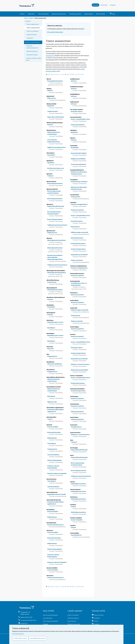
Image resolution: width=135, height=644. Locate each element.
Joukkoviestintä (52, 111)
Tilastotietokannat (32, 51)
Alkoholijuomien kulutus (55, 248)
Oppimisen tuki (52, 402)
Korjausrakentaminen (78, 125)
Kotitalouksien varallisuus (79, 182)
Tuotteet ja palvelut (75, 14)
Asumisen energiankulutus (79, 204)
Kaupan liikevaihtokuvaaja (56, 206)
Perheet (73, 507)
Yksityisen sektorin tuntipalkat (57, 473)
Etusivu (22, 14)
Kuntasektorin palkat (54, 432)
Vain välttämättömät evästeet (38, 638)
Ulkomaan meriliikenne (55, 364)
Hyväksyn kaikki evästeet (20, 638)
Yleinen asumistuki (77, 260)
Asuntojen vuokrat (77, 111)
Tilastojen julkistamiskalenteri (32, 47)
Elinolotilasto (75, 227)
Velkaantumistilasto (77, 412)
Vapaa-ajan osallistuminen (56, 117)
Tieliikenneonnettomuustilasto (57, 225)
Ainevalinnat (51, 155)
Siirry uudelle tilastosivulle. (55, 32)
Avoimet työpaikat (77, 520)
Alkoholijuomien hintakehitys (57, 240)
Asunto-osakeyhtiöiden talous (80, 119)
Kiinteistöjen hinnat (77, 238)
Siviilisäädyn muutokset (78, 484)
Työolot (50, 419)
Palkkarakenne (52, 438)
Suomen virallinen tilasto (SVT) (34, 59)
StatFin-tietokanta (73, 615)
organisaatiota (50, 56)
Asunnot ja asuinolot (77, 210)
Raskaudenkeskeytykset (55, 81)
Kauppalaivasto (52, 356)
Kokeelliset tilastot (32, 55)
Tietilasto (50, 176)
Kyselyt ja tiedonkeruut (59, 14)
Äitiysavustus (52, 98)
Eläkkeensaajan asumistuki (79, 232)
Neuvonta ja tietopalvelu (50, 615)
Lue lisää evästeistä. (18, 634)
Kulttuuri (50, 125)
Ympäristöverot (52, 233)
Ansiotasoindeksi (53, 427)
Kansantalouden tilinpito (79, 153)
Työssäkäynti (52, 443)
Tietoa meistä (100, 14)
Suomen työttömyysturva (55, 525)
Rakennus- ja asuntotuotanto (80, 364)
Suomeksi (95, 5)
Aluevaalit (50, 349)
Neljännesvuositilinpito (78, 159)
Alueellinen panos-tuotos (55, 322)
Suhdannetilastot (32, 35)
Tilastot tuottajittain (32, 31)
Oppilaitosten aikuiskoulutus (56, 147)
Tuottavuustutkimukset (78, 164)
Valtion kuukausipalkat (55, 460)
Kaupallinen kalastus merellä (56, 494)
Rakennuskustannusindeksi (80, 370)
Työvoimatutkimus (53, 455)
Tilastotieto (31, 14)
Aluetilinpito (51, 307)
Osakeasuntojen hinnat (78, 249)
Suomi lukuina (72, 621)
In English (113, 5)
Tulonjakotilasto (76, 427)
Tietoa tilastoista (43, 14)
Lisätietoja (30, 38)
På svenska (104, 5)
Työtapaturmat (52, 449)
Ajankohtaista (89, 14)
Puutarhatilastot (76, 535)
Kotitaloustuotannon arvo (56, 168)
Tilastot (31, 18)
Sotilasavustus (76, 197)
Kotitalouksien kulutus (78, 243)
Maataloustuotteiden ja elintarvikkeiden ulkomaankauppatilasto (55, 257)
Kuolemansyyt (52, 282)
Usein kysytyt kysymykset (51, 621)
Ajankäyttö (51, 106)
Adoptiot (50, 90)
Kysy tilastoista (48, 618)
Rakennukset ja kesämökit (79, 255)
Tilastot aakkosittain (33, 24)
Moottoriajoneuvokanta (55, 183)
